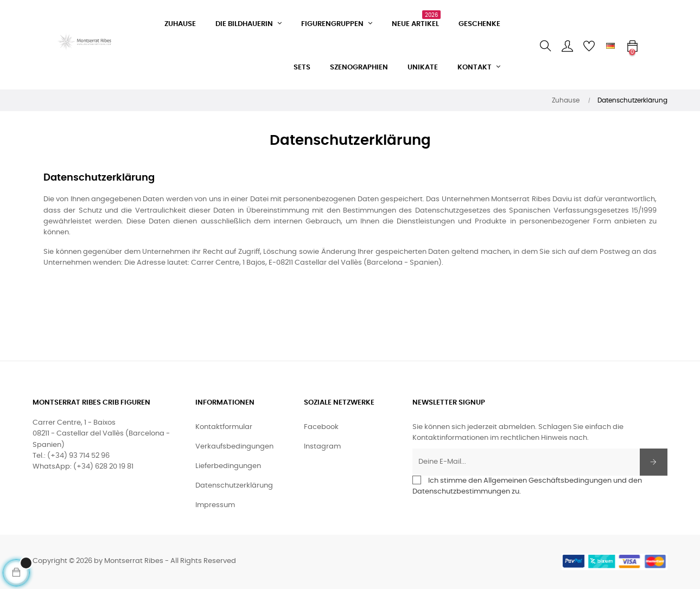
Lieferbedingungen (228, 466)
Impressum (215, 505)
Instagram (322, 447)
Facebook (321, 427)
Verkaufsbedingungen (234, 447)
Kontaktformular (224, 427)
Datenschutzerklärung (234, 486)
